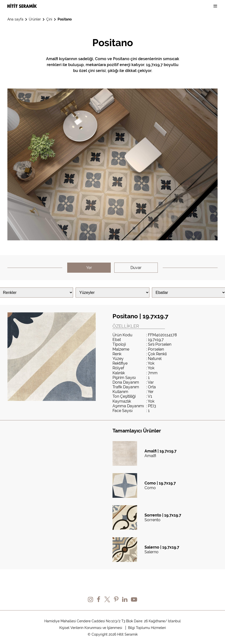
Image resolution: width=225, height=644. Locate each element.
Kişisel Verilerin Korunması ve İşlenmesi (91, 628)
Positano (65, 19)
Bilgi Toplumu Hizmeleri (147, 628)
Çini (49, 19)
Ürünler (35, 19)
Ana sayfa (15, 19)
